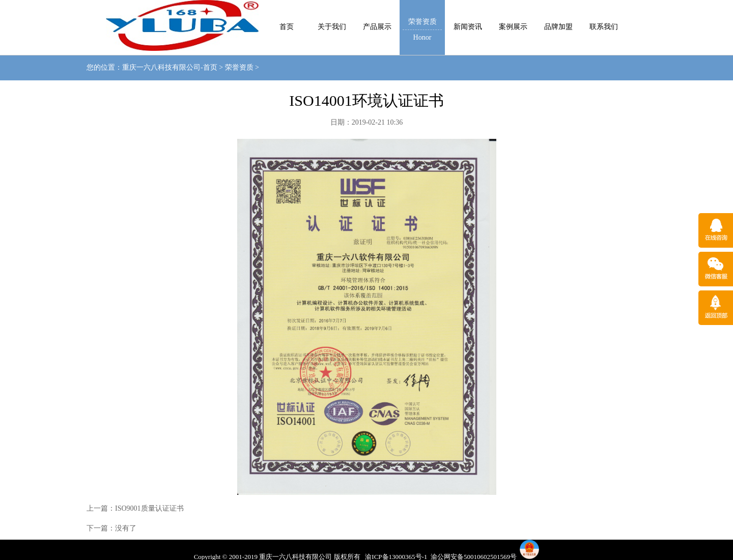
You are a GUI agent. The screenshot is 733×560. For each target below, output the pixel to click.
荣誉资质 (239, 67)
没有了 (126, 528)
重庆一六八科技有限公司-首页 (170, 67)
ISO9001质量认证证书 (149, 508)
